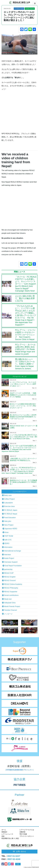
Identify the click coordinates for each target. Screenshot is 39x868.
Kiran (7, 532)
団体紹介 (4, 832)
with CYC (8, 540)
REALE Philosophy (11, 588)
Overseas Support (11, 562)
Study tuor (8, 599)
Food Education (10, 518)
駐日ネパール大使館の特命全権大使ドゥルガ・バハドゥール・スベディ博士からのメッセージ (23, 406)
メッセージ (8, 614)
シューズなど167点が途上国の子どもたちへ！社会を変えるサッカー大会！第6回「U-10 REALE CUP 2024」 (24, 437)
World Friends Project (12, 606)
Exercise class (9, 506)
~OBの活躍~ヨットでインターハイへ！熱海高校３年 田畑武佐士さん (23, 459)
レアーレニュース (7, 834)
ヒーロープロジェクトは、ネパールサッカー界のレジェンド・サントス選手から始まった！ (23, 384)
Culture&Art (8, 503)
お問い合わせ (19, 851)
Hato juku (8, 521)
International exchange (13, 551)
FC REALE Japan (11, 510)
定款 (3, 836)
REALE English (10, 577)
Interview (7, 555)
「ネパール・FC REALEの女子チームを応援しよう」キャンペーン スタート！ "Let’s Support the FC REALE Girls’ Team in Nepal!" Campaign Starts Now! (19, 470)
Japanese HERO (11, 529)
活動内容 (22, 832)
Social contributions (11, 595)
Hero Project (9, 525)
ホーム (4, 830)
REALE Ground (10, 581)
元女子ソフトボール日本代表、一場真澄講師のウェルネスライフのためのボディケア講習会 (23, 395)
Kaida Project (9, 558)
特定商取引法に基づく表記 (10, 838)
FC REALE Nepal (11, 514)
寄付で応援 (23, 834)
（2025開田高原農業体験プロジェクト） (20, 770)
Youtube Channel (10, 610)
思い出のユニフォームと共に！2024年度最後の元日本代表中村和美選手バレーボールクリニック (23, 417)
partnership (8, 569)
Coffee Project (9, 499)
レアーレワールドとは (27, 830)
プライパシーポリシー (27, 836)
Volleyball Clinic (10, 603)
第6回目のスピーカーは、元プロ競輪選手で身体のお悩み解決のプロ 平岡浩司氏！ (23, 482)
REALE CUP (9, 573)
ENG (18, 864)
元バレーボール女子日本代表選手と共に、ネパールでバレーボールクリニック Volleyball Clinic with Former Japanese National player (19, 449)
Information (8, 547)
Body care (8, 495)
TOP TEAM (9, 536)
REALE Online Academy (13, 584)
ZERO (7, 543)
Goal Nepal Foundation (13, 566)
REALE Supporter (11, 592)
